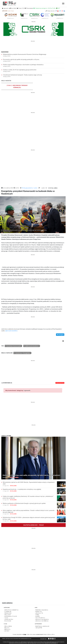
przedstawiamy (16, 18)
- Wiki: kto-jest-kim (40, 618)
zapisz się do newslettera (11, 331)
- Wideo (37, 615)
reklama (34, 22)
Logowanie (27, 390)
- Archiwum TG (39, 613)
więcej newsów (6, 81)
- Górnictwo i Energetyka (11, 610)
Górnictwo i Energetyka (23, 353)
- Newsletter (38, 628)
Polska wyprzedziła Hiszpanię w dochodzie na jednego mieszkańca (34, 66)
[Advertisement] (33, 46)
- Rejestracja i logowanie (42, 626)
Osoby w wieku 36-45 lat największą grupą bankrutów (34, 71)
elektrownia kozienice (32, 346)
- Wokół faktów (8, 619)
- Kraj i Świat (7, 615)
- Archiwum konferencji (42, 621)
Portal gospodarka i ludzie (29, 188)
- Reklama (7, 628)
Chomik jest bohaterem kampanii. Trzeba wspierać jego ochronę (34, 76)
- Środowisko (8, 613)
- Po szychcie (7, 621)
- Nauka (6, 618)
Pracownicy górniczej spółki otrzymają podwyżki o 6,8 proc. (34, 61)
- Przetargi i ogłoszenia (41, 610)
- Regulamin (7, 629)
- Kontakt (7, 631)
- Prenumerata (8, 626)
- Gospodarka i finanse (10, 616)
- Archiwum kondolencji (42, 619)
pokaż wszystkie (60, 383)
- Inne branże (8, 612)
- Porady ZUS (38, 612)
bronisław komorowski (14, 346)
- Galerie (37, 616)
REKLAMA (33, 41)
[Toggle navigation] (63, 4)
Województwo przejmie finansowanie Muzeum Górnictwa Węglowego (34, 55)
